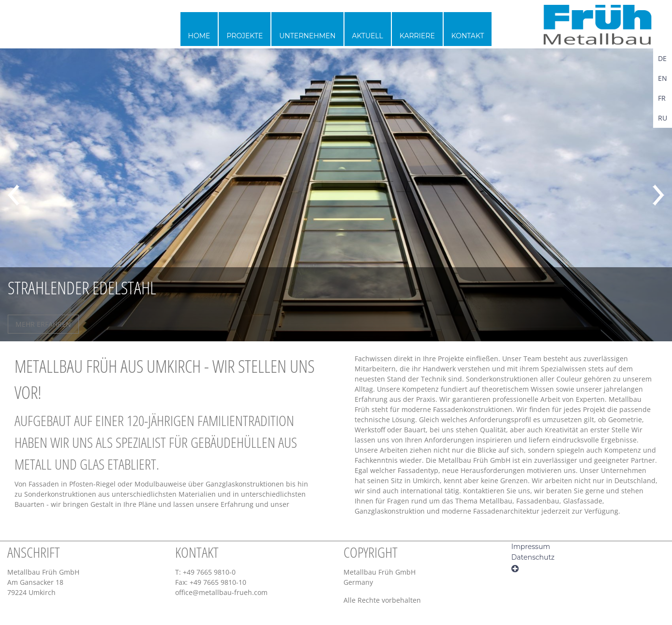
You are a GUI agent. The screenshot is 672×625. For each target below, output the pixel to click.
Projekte (245, 36)
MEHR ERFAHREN (43, 324)
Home (199, 36)
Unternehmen (307, 36)
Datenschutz (533, 557)
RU (663, 118)
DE (662, 58)
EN (663, 78)
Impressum (531, 547)
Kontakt (468, 36)
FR (662, 98)
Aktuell (368, 36)
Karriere (417, 36)
